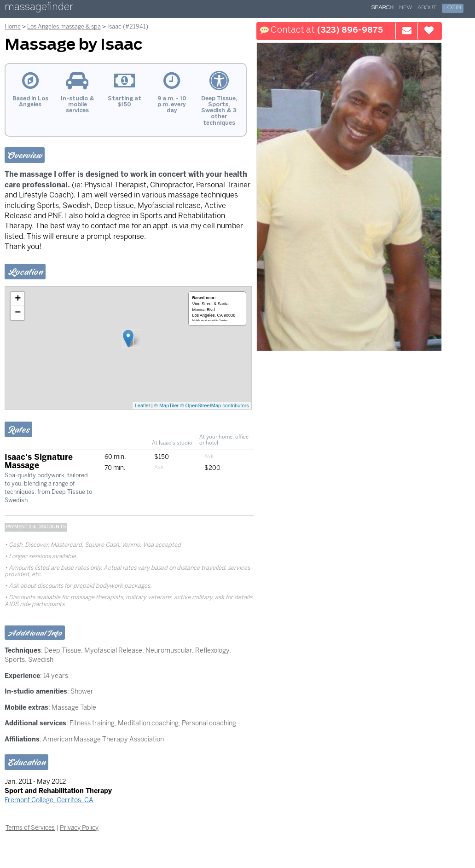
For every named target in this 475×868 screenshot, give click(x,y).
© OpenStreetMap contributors (214, 405)
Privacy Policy (79, 827)
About (427, 8)
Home (13, 26)
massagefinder (39, 9)
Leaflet (142, 405)
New (405, 8)
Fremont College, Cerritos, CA (49, 800)
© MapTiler (167, 405)
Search (382, 8)
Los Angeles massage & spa (64, 26)
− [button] (18, 313)
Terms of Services (30, 827)
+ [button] (18, 299)
